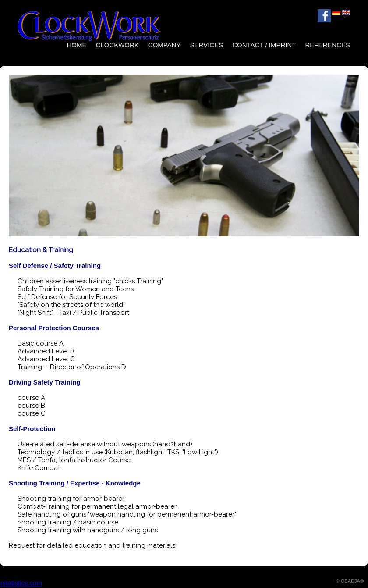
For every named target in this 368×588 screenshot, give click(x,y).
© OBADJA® (350, 581)
